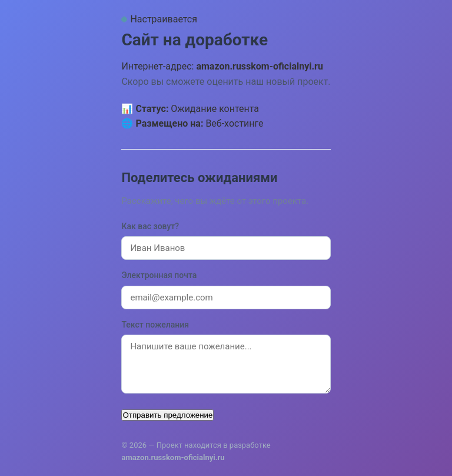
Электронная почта (159, 275)
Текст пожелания (155, 325)
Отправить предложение (167, 415)
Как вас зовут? (150, 226)
